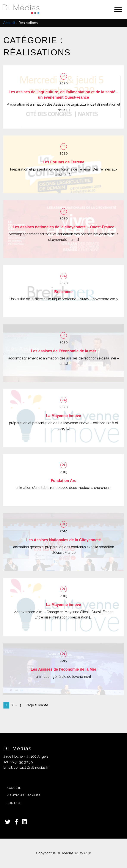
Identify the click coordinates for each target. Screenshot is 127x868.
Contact (14, 803)
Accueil (9, 23)
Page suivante (37, 705)
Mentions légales (24, 795)
